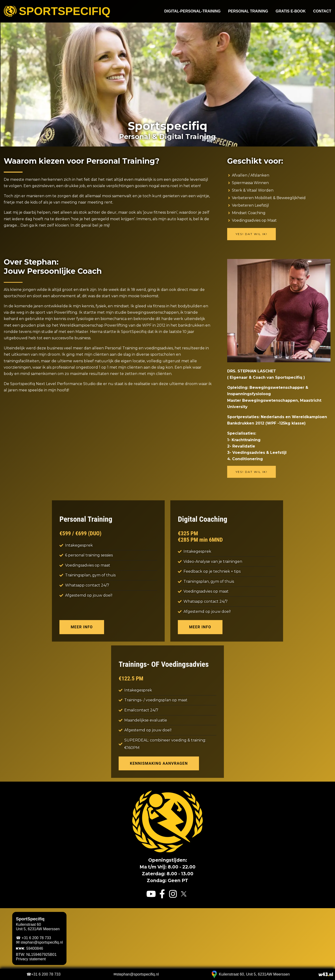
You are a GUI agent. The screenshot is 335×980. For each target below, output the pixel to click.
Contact (322, 11)
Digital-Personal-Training (192, 11)
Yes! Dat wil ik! (251, 234)
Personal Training (248, 11)
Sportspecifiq (57, 11)
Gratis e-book (291, 11)
